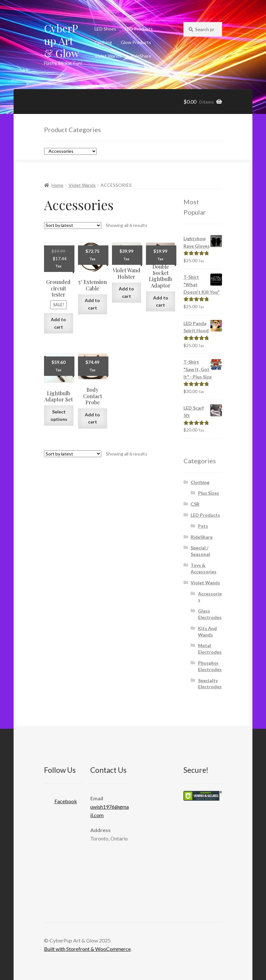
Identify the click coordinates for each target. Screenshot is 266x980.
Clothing (103, 42)
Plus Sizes (209, 493)
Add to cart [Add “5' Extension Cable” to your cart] (92, 304)
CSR (195, 504)
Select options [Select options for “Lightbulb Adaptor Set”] (59, 415)
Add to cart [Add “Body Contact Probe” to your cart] (92, 418)
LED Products (139, 29)
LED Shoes (105, 29)
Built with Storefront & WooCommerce (87, 949)
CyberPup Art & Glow (62, 41)
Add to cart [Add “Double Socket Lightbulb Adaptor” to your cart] (161, 301)
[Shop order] (73, 225)
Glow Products (136, 42)
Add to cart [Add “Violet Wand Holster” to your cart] (126, 292)
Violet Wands (108, 56)
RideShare (141, 56)
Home (57, 185)
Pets (203, 526)
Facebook (61, 799)
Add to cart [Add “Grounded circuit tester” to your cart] (58, 323)
